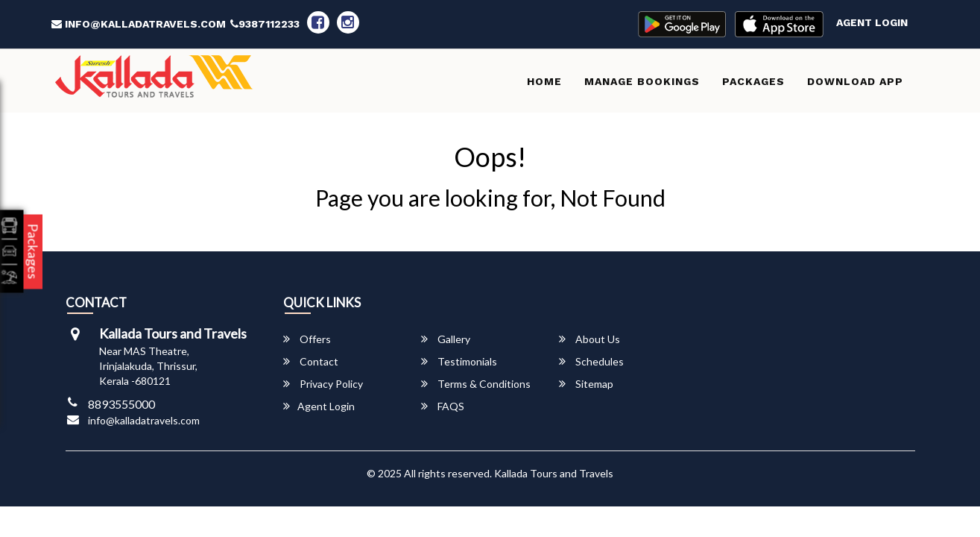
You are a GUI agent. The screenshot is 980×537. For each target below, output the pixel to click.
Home (544, 81)
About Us (589, 339)
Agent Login (872, 22)
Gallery (446, 339)
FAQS (443, 406)
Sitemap (586, 384)
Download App (855, 81)
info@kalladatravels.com (139, 24)
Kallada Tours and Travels (554, 473)
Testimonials (459, 361)
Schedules (591, 361)
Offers (307, 339)
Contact (311, 361)
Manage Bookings (642, 81)
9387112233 (265, 24)
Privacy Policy (323, 384)
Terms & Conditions (476, 384)
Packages (753, 81)
